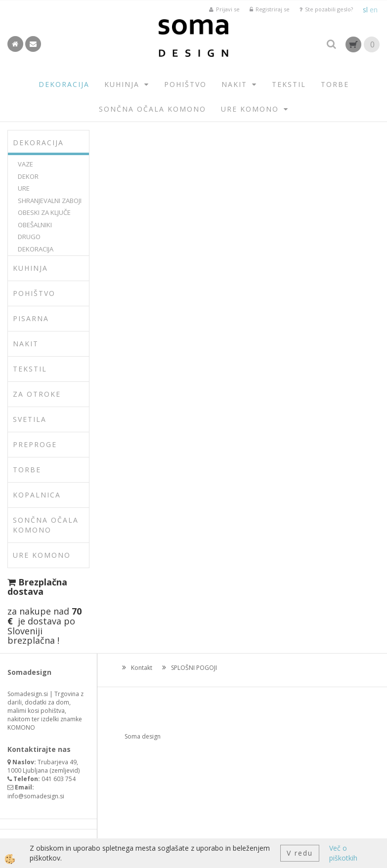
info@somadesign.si (36, 796)
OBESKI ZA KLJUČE (44, 212)
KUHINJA (122, 84)
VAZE (25, 164)
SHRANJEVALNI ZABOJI (50, 201)
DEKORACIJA (64, 84)
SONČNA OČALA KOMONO (152, 109)
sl (365, 10)
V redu (300, 853)
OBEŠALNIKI (35, 225)
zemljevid (65, 770)
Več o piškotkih (343, 853)
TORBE (335, 84)
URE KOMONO (250, 109)
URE (24, 188)
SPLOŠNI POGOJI (194, 668)
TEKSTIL (289, 84)
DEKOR (28, 176)
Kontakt (142, 668)
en (374, 10)
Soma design (143, 736)
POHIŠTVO (185, 84)
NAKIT (234, 84)
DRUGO (29, 237)
